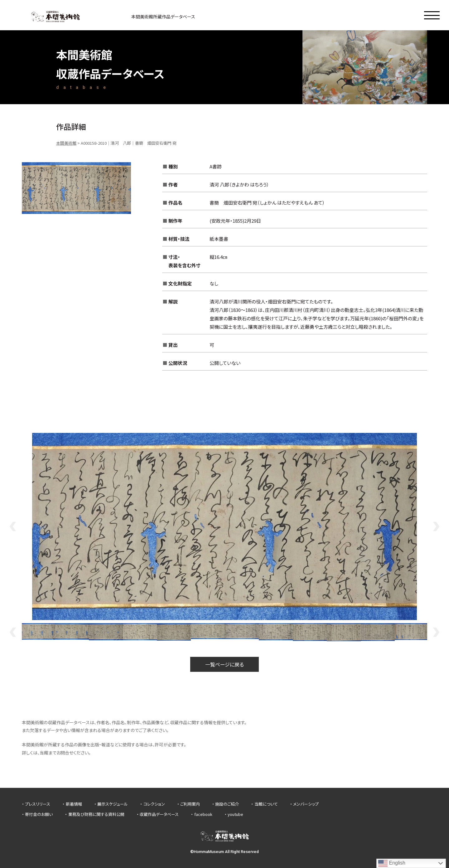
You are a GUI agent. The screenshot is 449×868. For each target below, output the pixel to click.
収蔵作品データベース (159, 814)
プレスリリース (38, 804)
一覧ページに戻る (224, 664)
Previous (12, 526)
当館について (266, 804)
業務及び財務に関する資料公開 (96, 814)
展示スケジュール (113, 804)
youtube (235, 814)
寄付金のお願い (39, 814)
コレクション (154, 804)
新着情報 (74, 804)
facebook (203, 814)
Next (437, 526)
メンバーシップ (306, 804)
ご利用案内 (190, 804)
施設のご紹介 (227, 804)
